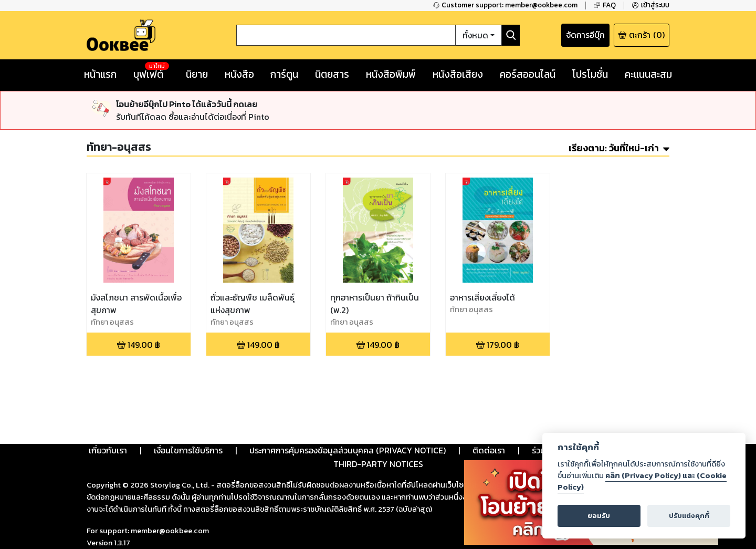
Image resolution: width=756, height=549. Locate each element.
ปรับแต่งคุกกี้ (689, 516)
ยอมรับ (599, 516)
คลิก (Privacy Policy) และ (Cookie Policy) (642, 481)
